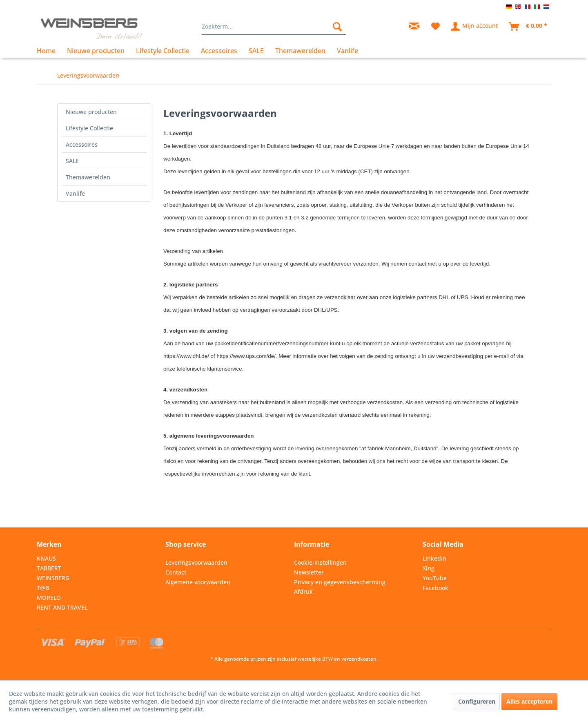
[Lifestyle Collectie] (163, 51)
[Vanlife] (347, 51)
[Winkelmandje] (528, 27)
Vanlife (75, 193)
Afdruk (303, 591)
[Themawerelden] (300, 51)
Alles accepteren (529, 701)
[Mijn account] (475, 27)
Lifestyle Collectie (89, 128)
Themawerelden (88, 177)
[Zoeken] (337, 27)
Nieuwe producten (91, 112)
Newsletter (309, 572)
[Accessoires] (219, 51)
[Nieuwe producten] (96, 51)
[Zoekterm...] (274, 27)
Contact (176, 572)
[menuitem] (274, 27)
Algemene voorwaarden (198, 582)
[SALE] (256, 51)
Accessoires (82, 144)
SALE (72, 161)
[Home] (49, 51)
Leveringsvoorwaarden (196, 562)
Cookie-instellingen (320, 562)
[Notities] (435, 27)
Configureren (477, 701)
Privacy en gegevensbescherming (340, 582)
